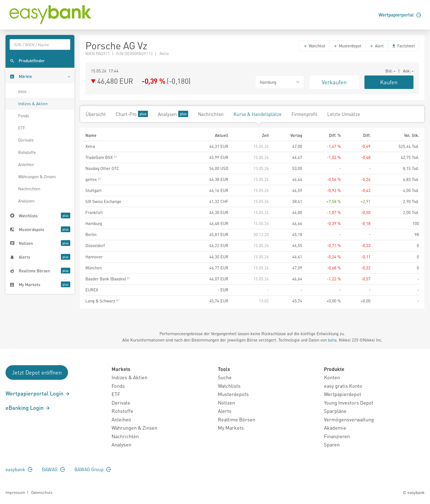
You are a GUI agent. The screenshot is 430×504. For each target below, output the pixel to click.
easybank (19, 469)
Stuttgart (94, 190)
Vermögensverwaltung (349, 419)
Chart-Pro (132, 114)
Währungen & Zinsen (37, 177)
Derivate (26, 140)
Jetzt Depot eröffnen (37, 372)
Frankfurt (94, 212)
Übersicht (96, 114)
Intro (22, 91)
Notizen (226, 403)
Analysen (26, 201)
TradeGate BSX (101, 157)
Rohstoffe (27, 152)
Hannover (94, 257)
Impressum (15, 492)
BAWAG (53, 469)
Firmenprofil (304, 114)
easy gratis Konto (343, 386)
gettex (93, 179)
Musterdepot (347, 46)
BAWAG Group (93, 469)
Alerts (225, 411)
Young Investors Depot (349, 403)
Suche (225, 377)
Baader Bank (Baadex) (108, 279)
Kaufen (389, 82)
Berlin (91, 234)
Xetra (90, 146)
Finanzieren (337, 436)
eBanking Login (28, 408)
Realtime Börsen (237, 419)
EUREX (92, 290)
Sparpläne (335, 411)
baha (332, 340)
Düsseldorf (95, 245)
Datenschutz (42, 492)
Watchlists (229, 386)
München (94, 268)
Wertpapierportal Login (38, 393)
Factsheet (403, 46)
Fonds (24, 116)
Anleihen (26, 164)
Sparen (332, 444)
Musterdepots (233, 394)
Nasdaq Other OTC (102, 168)
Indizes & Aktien (33, 104)
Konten (332, 377)
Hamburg (94, 223)
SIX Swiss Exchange (103, 201)
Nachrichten (29, 189)
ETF (22, 128)
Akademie (335, 428)
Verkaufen (334, 82)
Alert (377, 46)
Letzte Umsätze (344, 114)
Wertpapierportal (400, 15)
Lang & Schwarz (103, 301)
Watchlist (314, 46)
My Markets (231, 428)
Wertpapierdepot (343, 394)
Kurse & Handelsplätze (258, 114)
